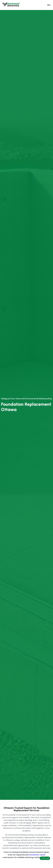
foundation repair (37, 855)
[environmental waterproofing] (11, 5)
